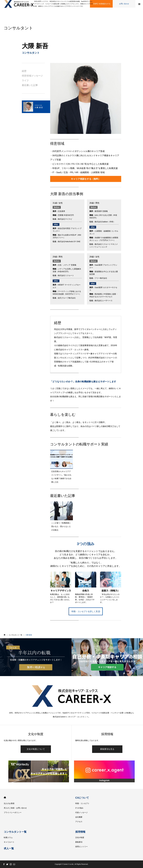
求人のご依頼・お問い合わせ (15, 808)
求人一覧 (9, 848)
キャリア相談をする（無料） (86, 179)
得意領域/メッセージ (32, 76)
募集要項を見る (107, 749)
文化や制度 (80, 837)
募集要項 (79, 842)
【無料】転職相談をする (101, 4)
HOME (5, 798)
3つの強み (79, 808)
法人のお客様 (9, 803)
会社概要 (79, 817)
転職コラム (8, 837)
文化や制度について (36, 749)
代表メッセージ (81, 812)
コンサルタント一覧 (15, 832)
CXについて (82, 798)
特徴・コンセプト (82, 803)
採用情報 (80, 832)
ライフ (25, 81)
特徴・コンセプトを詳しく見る (86, 611)
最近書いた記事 (30, 85)
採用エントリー (81, 847)
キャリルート (9, 842)
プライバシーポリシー (13, 812)
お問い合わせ (124, 4)
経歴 (24, 71)
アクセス (79, 822)
